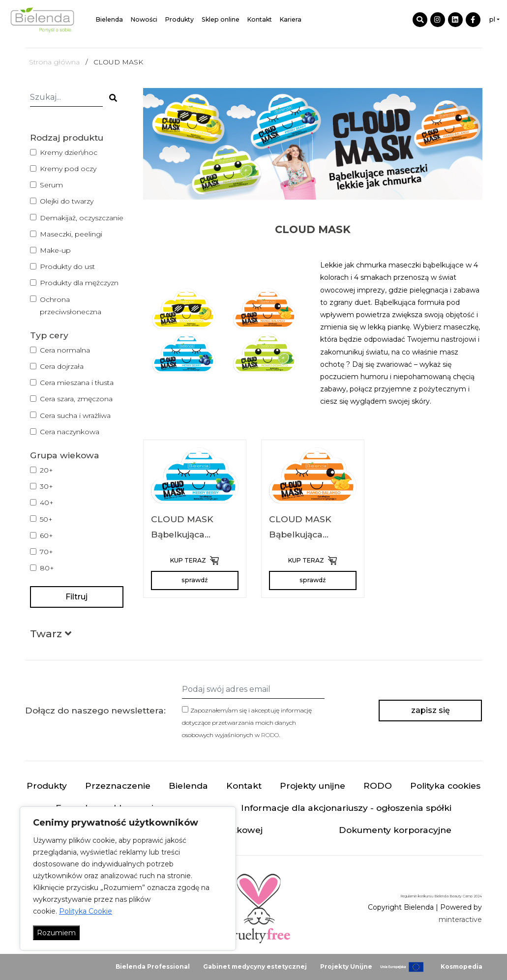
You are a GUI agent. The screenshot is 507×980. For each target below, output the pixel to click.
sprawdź (194, 580)
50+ (46, 519)
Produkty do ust (67, 267)
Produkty (179, 19)
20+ (46, 470)
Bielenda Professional (153, 966)
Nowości (144, 19)
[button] (51, 636)
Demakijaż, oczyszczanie (82, 218)
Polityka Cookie (86, 911)
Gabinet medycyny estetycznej (255, 966)
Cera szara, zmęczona (76, 399)
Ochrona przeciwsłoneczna (71, 306)
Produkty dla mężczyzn (79, 283)
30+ (46, 486)
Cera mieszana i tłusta (77, 383)
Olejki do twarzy (67, 201)
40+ (47, 503)
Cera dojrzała (62, 366)
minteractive (460, 920)
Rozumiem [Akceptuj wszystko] (56, 933)
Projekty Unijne (346, 966)
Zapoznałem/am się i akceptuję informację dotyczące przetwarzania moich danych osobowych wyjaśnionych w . (247, 723)
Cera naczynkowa (70, 432)
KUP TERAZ (194, 561)
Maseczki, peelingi (71, 234)
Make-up (55, 250)
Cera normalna (65, 350)
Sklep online (221, 19)
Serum (51, 185)
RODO (270, 735)
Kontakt (260, 19)
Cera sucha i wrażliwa (75, 416)
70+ (46, 552)
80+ (47, 568)
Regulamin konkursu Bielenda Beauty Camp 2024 (441, 897)
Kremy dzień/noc (69, 152)
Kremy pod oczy (68, 169)
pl (492, 19)
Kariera (291, 19)
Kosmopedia (462, 966)
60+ (46, 535)
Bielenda (109, 19)
